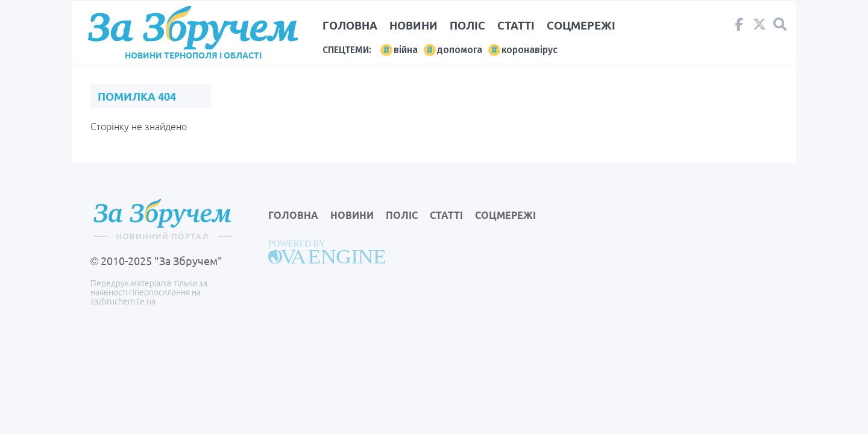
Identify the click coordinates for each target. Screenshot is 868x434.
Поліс (467, 25)
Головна (350, 25)
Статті (516, 25)
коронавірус (530, 50)
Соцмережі (581, 25)
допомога (460, 50)
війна (406, 50)
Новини (414, 25)
